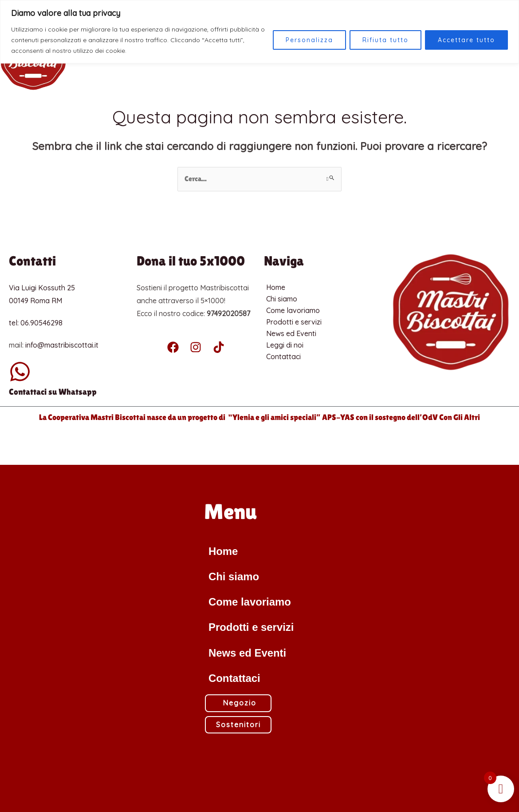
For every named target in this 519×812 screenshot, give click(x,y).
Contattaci (283, 356)
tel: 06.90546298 (36, 323)
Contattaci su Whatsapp (53, 392)
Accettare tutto (466, 40)
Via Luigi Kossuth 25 (42, 288)
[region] (259, 32)
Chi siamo (282, 299)
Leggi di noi (285, 345)
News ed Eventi (291, 333)
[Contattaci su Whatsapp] (20, 372)
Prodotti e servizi (294, 322)
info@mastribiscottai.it (62, 345)
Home (276, 287)
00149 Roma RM (35, 301)
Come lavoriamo (293, 310)
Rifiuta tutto (385, 40)
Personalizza (309, 40)
